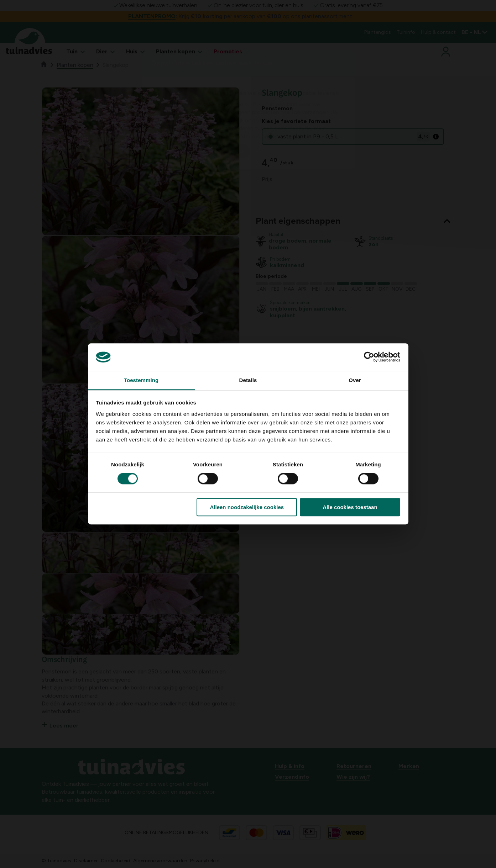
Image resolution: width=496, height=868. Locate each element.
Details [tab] (248, 380)
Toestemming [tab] (141, 380)
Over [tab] (355, 380)
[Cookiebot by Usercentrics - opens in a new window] (369, 357)
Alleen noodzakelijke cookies (247, 507)
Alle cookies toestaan (350, 507)
